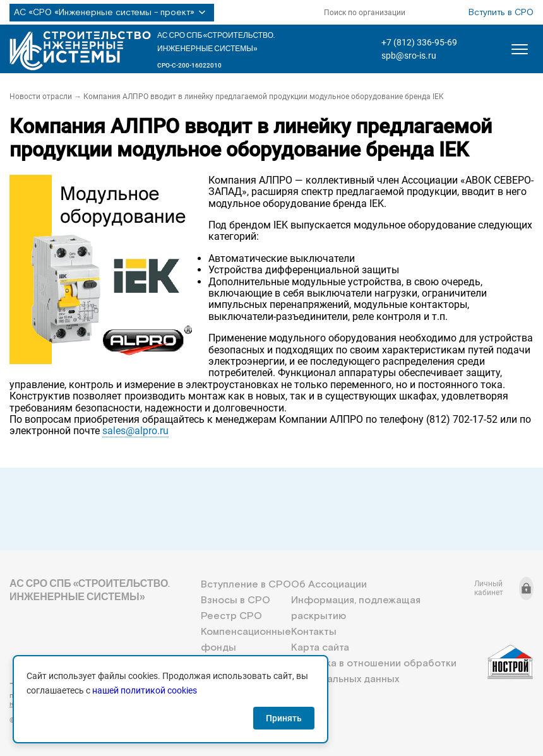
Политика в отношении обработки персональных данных (374, 671)
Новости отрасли (41, 97)
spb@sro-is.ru (409, 56)
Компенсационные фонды (246, 640)
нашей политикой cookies (145, 690)
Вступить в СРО (501, 13)
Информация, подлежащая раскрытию (356, 608)
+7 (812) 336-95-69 (419, 42)
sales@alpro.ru (135, 431)
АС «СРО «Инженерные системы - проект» (112, 13)
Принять (284, 718)
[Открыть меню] (520, 49)
